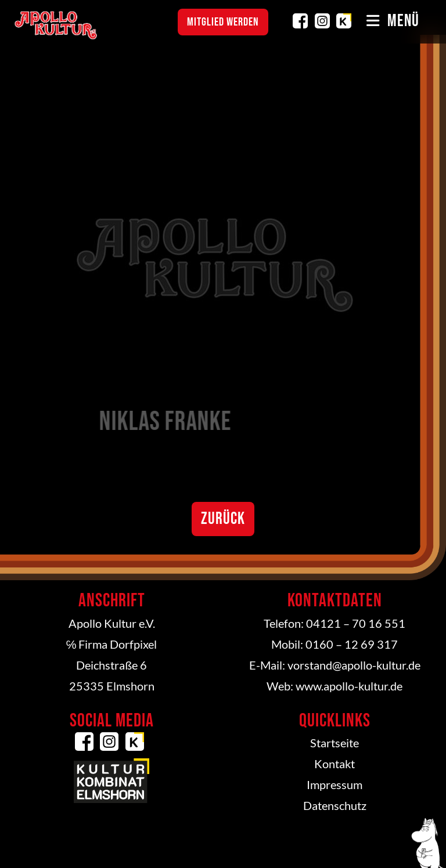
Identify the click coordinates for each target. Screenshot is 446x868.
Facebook (300, 21)
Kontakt (334, 764)
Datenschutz (335, 805)
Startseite (334, 743)
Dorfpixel (133, 644)
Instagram (322, 21)
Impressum (334, 784)
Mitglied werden (223, 22)
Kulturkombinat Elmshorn (344, 21)
